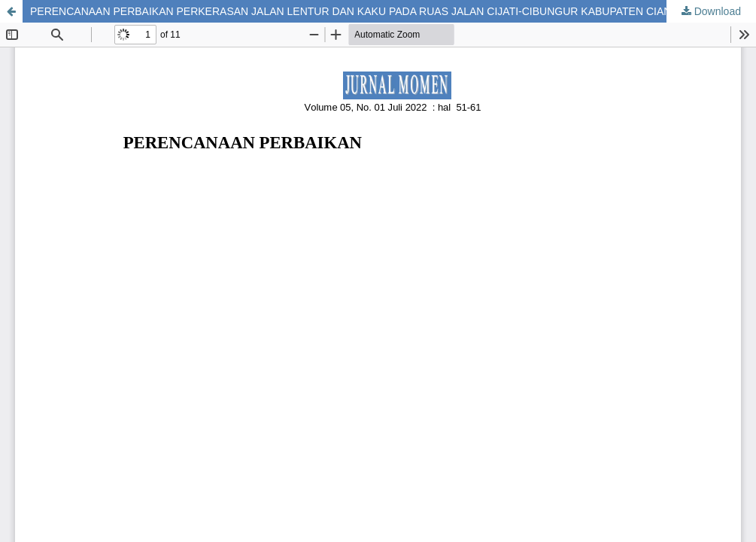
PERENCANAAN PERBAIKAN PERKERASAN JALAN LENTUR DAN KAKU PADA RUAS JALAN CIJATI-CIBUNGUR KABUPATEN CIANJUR (361, 11)
